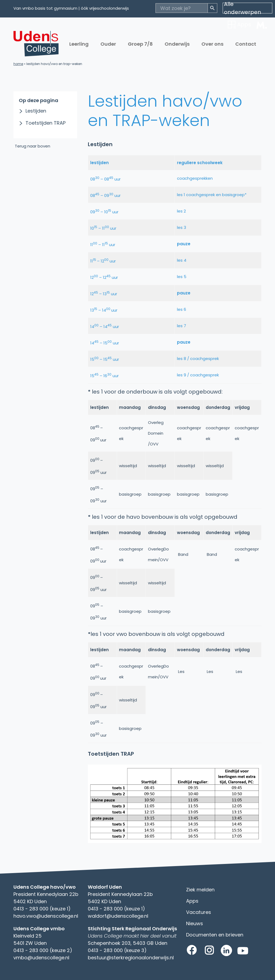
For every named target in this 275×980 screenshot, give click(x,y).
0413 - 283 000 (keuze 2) (43, 950)
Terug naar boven (32, 146)
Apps (192, 901)
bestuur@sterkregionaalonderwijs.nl (131, 958)
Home (18, 64)
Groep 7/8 (140, 44)
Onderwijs (177, 44)
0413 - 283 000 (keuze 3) (117, 950)
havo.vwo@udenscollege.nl (46, 916)
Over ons (212, 44)
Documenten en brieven (215, 935)
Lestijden (36, 111)
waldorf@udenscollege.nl (118, 916)
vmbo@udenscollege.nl (41, 958)
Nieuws (195, 923)
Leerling (79, 44)
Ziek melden (200, 890)
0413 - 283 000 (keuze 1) (42, 909)
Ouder (108, 44)
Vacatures (199, 912)
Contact (246, 44)
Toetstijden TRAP (46, 123)
